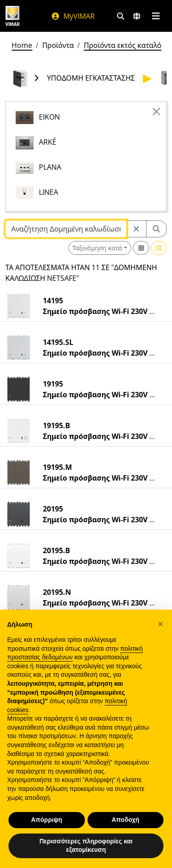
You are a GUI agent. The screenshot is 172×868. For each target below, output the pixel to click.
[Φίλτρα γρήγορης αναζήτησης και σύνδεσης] (121, 16)
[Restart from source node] (136, 229)
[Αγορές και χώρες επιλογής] (137, 16)
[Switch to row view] (159, 248)
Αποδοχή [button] (126, 820)
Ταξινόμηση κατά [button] (97, 248)
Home (22, 45)
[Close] (156, 112)
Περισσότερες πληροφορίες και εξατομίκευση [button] (86, 846)
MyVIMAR (73, 16)
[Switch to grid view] (141, 248)
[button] (160, 624)
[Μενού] (156, 16)
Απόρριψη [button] (46, 820)
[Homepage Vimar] (13, 16)
